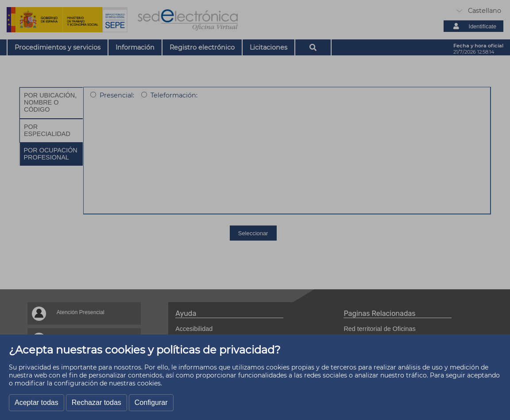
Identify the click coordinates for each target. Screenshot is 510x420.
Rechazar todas (97, 402)
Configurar (151, 402)
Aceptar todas (37, 402)
